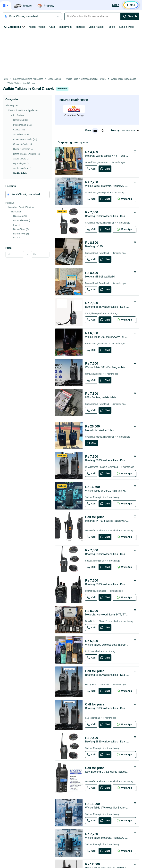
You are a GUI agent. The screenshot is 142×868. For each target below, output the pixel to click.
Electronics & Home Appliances (28, 79)
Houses (80, 27)
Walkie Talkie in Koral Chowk (21, 83)
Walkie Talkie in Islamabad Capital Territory (86, 79)
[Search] (130, 16)
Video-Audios (96, 27)
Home (6, 79)
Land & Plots (126, 27)
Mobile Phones (37, 27)
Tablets (111, 27)
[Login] (116, 5)
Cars (52, 27)
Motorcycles (65, 27)
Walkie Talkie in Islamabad (124, 79)
